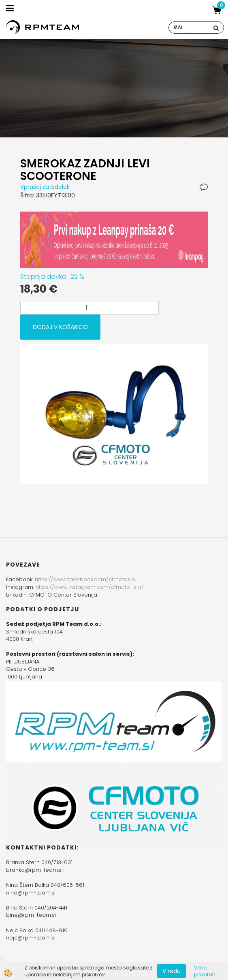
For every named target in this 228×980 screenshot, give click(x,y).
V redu (172, 971)
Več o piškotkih (205, 971)
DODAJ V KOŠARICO (60, 327)
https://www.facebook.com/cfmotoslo (85, 579)
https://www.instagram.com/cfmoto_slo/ (90, 587)
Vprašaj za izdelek (45, 187)
